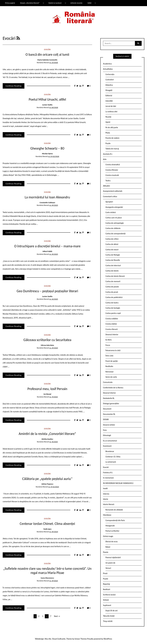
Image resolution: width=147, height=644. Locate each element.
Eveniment (107, 446)
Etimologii (107, 435)
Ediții (89, 3)
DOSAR (106, 419)
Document (107, 409)
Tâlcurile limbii (109, 616)
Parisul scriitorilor (112, 531)
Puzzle (108, 143)
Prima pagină (10, 3)
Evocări (47, 49)
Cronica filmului (112, 170)
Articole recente (76, 3)
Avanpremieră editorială (113, 191)
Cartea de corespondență (115, 234)
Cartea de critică (112, 239)
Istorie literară (109, 504)
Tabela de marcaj (112, 149)
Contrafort (110, 80)
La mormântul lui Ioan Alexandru (47, 197)
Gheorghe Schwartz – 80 (47, 148)
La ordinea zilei (111, 112)
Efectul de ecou (112, 542)
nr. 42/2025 (54, 299)
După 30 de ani (111, 611)
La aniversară (111, 462)
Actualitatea (108, 69)
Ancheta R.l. (108, 154)
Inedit (105, 488)
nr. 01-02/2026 (54, 156)
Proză (105, 573)
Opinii (108, 122)
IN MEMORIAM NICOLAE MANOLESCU (118, 483)
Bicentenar (110, 451)
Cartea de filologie (113, 255)
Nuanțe (108, 117)
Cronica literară (112, 329)
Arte (105, 159)
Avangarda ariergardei (114, 207)
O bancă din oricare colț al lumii (47, 55)
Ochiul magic (108, 536)
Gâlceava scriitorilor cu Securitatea (47, 340)
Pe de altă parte (112, 127)
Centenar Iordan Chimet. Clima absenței (47, 524)
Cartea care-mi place (114, 218)
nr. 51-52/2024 (54, 487)
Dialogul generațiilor (111, 403)
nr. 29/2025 (54, 348)
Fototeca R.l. (108, 473)
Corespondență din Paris (115, 520)
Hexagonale (110, 526)
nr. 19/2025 (54, 397)
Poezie (106, 552)
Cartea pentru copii (113, 313)
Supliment (107, 605)
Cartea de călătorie (113, 228)
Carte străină (111, 212)
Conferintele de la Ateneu (113, 388)
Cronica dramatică (113, 165)
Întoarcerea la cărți (113, 350)
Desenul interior (112, 334)
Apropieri (109, 202)
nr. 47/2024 (54, 581)
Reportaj (106, 584)
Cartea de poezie (112, 287)
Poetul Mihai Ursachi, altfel (47, 99)
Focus (108, 345)
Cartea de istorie (112, 271)
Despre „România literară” (30, 3)
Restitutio (109, 366)
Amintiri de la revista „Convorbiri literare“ (47, 434)
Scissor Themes (81, 639)
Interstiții (109, 101)
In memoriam (108, 478)
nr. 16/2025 (54, 442)
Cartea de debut (112, 244)
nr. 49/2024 (54, 532)
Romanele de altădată (114, 510)
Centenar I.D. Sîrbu (113, 457)
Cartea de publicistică (114, 297)
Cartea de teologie (113, 308)
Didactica (109, 85)
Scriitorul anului (109, 595)
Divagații (109, 90)
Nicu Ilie (48, 639)
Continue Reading (14, 86)
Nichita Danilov (47, 439)
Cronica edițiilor (112, 319)
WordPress (108, 639)
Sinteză (106, 600)
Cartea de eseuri (112, 250)
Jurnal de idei (111, 106)
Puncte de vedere (112, 138)
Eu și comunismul (110, 441)
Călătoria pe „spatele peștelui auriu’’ (47, 479)
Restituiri (107, 589)
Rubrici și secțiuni (55, 3)
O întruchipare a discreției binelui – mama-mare (47, 246)
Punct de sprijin (112, 361)
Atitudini (106, 186)
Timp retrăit (108, 621)
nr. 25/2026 (54, 63)
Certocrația (110, 74)
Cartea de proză (112, 292)
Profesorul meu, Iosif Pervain (47, 389)
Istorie (106, 499)
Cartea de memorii (113, 281)
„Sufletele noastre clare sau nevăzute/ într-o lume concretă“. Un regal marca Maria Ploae (47, 571)
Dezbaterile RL (109, 398)
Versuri (108, 568)
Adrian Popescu (47, 484)
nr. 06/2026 (54, 107)
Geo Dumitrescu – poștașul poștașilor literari (47, 291)
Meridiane (107, 515)
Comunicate (108, 382)
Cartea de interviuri (113, 265)
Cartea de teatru (112, 303)
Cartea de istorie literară (115, 276)
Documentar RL (109, 414)
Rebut (108, 547)
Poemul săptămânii (113, 557)
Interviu (106, 494)
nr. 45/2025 (54, 254)
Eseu (105, 430)
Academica (107, 64)
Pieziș (108, 133)
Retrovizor (110, 372)
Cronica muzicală (112, 175)
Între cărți (109, 356)
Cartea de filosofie (113, 260)
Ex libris (109, 340)
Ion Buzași (47, 394)
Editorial (109, 96)
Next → (57, 616)
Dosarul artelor (109, 425)
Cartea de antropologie (115, 223)
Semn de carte (111, 377)
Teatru (108, 181)
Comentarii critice (110, 196)
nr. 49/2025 (54, 205)
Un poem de (110, 563)
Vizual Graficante (59, 639)
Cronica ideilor (111, 324)
